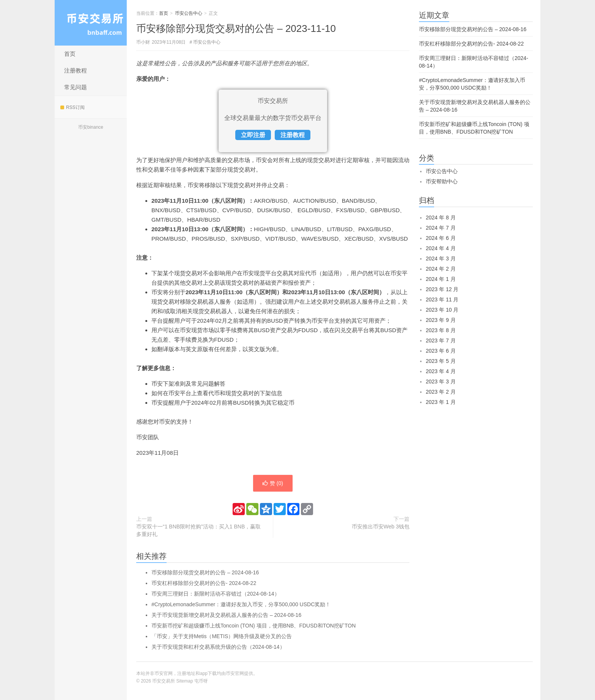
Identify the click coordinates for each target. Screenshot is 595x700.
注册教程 (76, 70)
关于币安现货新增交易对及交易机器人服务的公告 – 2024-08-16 (226, 615)
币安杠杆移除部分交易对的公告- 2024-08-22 (204, 583)
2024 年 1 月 (441, 279)
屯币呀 (201, 681)
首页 (70, 54)
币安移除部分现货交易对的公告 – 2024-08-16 (205, 572)
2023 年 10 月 (442, 310)
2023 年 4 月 (441, 371)
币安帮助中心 (442, 181)
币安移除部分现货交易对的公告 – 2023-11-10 (236, 28)
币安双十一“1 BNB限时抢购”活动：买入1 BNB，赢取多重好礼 (198, 530)
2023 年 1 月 (441, 402)
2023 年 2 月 (441, 392)
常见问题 (76, 87)
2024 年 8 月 (441, 218)
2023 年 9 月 (441, 320)
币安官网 (235, 673)
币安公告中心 (189, 13)
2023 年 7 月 (441, 341)
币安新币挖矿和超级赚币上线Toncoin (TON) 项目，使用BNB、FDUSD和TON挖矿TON (253, 626)
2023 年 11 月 (442, 300)
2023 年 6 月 (441, 351)
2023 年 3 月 (441, 382)
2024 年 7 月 (441, 228)
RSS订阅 (72, 107)
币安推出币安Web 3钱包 (381, 527)
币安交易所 (91, 23)
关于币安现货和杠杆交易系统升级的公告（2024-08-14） (218, 647)
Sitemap (185, 681)
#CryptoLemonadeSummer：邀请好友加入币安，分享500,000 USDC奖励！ (241, 604)
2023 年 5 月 (441, 361)
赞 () (273, 483)
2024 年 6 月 (441, 238)
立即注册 (253, 135)
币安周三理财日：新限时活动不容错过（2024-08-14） (216, 594)
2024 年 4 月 (441, 248)
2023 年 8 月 (441, 330)
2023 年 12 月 (442, 289)
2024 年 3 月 (441, 259)
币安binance (91, 127)
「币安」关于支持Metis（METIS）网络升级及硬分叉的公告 (222, 636)
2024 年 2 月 (441, 269)
